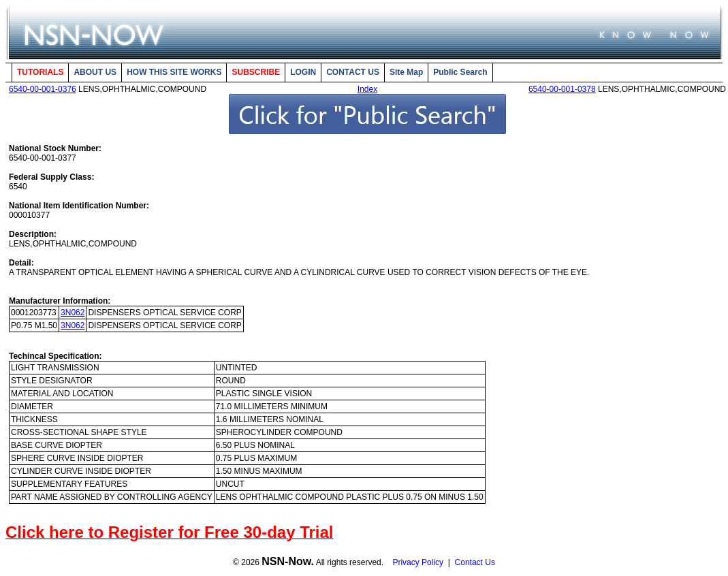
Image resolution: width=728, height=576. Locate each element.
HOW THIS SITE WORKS (174, 72)
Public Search (460, 72)
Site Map (406, 72)
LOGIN (303, 72)
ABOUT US (95, 72)
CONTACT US (353, 72)
